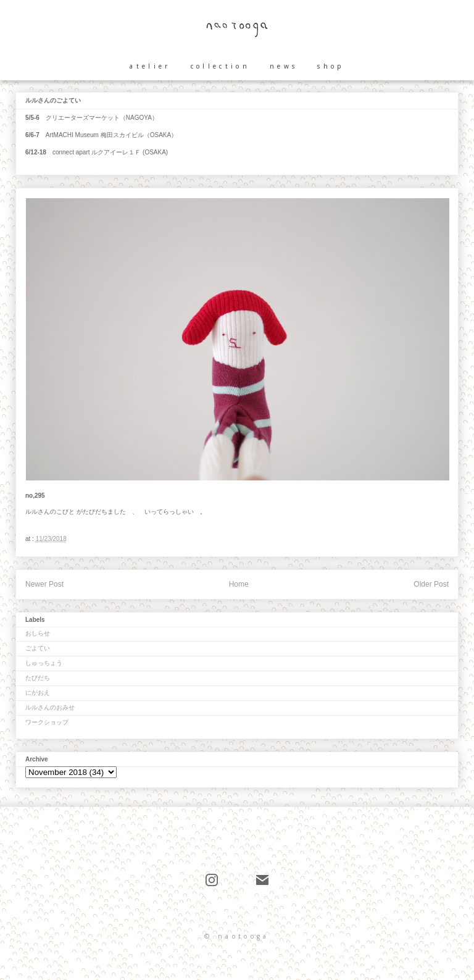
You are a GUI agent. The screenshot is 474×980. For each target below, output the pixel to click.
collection (220, 66)
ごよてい (38, 648)
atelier (150, 66)
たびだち (38, 678)
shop (331, 66)
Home (239, 584)
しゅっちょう (44, 663)
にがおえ (38, 693)
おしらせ (38, 633)
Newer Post (44, 584)
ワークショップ (47, 722)
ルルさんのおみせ (50, 707)
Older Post (431, 584)
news (284, 66)
